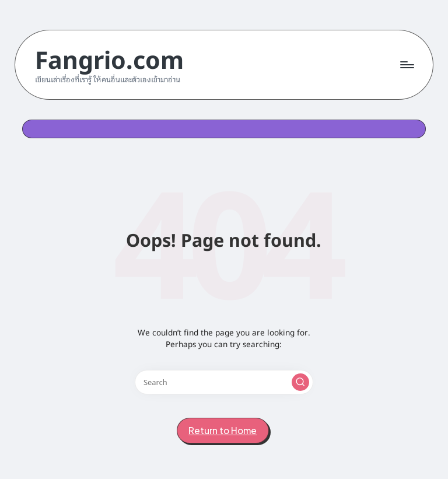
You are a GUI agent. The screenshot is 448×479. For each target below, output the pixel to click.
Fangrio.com (109, 58)
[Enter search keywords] (224, 382)
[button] (300, 382)
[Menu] (406, 65)
